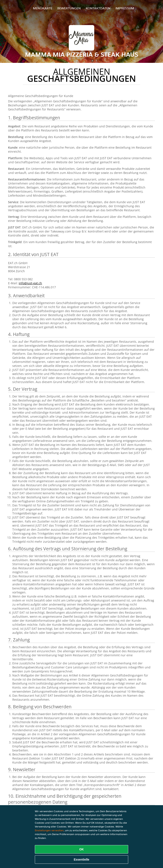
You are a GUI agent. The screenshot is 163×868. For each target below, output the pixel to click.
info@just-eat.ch (30, 283)
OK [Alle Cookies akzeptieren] (82, 849)
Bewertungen (69, 8)
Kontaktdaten (98, 8)
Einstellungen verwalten (49, 830)
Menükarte (43, 8)
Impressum (125, 8)
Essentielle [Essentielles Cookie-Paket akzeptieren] (81, 860)
